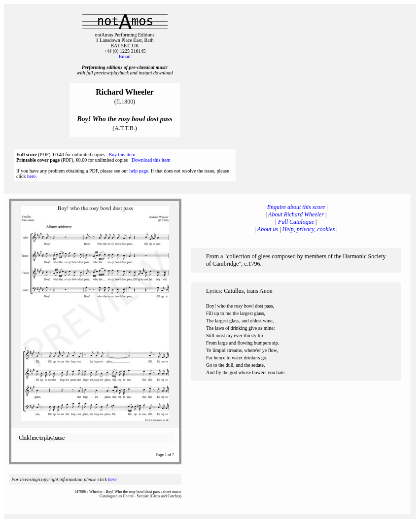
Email (125, 56)
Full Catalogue (296, 222)
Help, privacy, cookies (309, 229)
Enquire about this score (296, 207)
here (31, 176)
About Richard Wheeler (296, 214)
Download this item (151, 160)
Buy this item (122, 155)
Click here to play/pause (41, 438)
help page (139, 171)
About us (268, 229)
